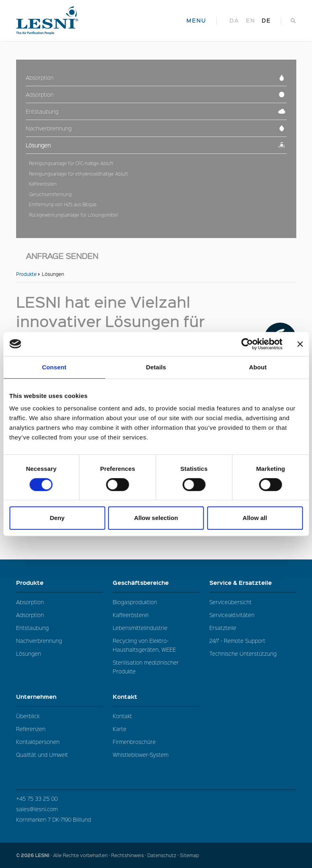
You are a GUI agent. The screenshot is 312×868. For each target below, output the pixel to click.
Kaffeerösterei (131, 615)
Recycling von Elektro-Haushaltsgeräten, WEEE (144, 645)
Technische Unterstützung (243, 654)
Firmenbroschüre (134, 742)
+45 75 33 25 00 (37, 799)
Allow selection (156, 518)
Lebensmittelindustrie (140, 628)
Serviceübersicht (230, 602)
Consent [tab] (54, 367)
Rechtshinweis (127, 855)
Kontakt (156, 697)
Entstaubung (32, 628)
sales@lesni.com (37, 809)
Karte (120, 729)
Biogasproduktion (135, 602)
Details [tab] (156, 367)
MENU (196, 21)
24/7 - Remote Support (237, 641)
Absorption (30, 602)
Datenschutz (162, 855)
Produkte (26, 274)
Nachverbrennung (39, 641)
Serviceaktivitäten (232, 615)
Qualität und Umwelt (42, 755)
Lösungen (29, 654)
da (235, 21)
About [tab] (258, 367)
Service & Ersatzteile (253, 583)
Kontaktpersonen (38, 742)
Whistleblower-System (141, 755)
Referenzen (31, 729)
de (266, 21)
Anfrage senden (62, 256)
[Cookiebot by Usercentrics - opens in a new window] (247, 344)
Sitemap (189, 855)
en (251, 21)
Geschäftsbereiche (156, 583)
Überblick (28, 716)
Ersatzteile (223, 628)
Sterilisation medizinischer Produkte (146, 667)
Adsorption (30, 615)
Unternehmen (60, 697)
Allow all (255, 518)
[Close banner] (300, 344)
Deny (57, 518)
